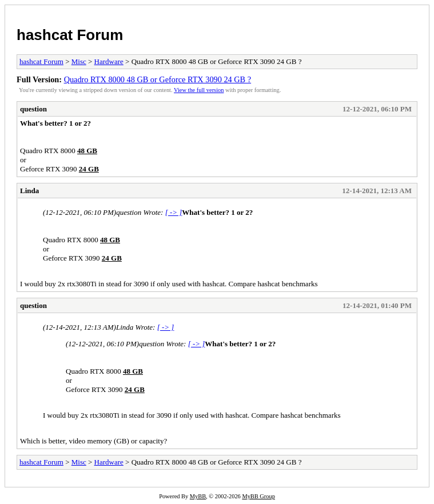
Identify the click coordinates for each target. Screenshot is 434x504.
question (33, 109)
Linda (29, 191)
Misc (79, 61)
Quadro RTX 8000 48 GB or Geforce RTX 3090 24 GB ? (158, 79)
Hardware (109, 61)
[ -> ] (174, 212)
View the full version (199, 90)
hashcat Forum (70, 35)
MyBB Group (258, 496)
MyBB (198, 496)
